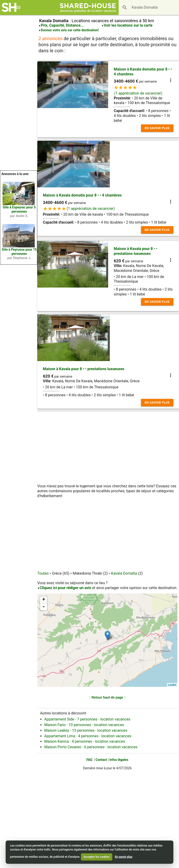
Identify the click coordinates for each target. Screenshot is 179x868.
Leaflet (172, 685)
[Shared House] (90, 7)
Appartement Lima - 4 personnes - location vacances (88, 736)
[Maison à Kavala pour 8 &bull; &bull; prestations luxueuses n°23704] (108, 635)
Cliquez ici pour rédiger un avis (65, 588)
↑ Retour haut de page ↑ (107, 697)
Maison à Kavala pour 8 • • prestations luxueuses (136, 251)
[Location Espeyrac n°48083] (19, 193)
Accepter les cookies (97, 857)
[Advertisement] (19, 100)
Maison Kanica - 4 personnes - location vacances (85, 741)
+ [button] (44, 600)
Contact (101, 760)
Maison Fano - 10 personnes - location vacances (84, 725)
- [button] (44, 607)
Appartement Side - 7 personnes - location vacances (87, 719)
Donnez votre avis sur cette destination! (70, 30)
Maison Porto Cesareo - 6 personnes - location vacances (91, 747)
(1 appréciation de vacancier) (138, 93)
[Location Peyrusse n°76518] (19, 236)
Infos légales (119, 760)
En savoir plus (157, 128)
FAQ (89, 760)
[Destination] (142, 7)
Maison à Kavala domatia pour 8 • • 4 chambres (82, 195)
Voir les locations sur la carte (128, 25)
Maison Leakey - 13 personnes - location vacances (86, 730)
